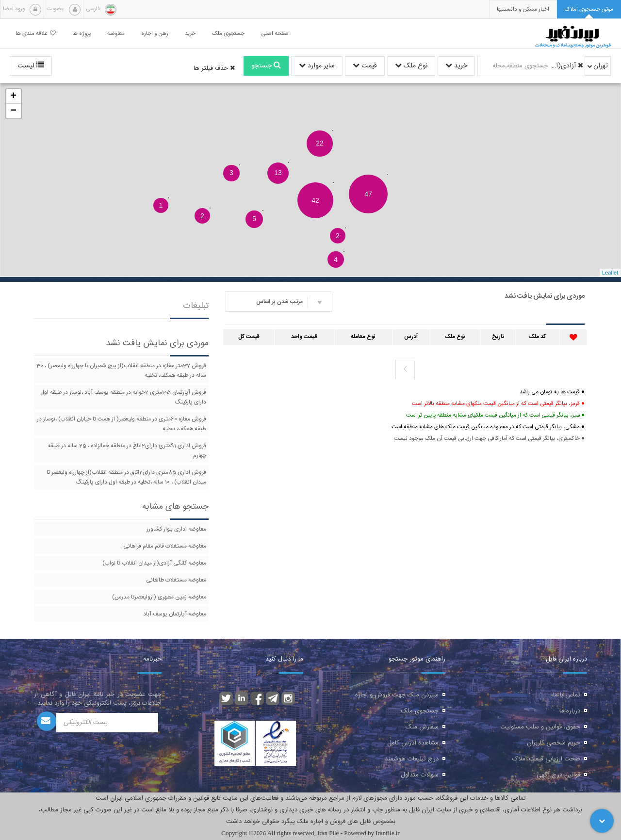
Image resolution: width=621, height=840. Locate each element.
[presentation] (523, 9)
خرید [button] (190, 34)
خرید (456, 66)
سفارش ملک (422, 727)
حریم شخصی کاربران (554, 743)
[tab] (589, 9)
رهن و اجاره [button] (155, 34)
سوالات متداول (420, 775)
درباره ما (570, 711)
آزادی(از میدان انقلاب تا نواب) (567, 66)
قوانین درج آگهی (558, 775)
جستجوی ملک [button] (228, 34)
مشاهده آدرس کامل (413, 743)
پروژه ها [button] (82, 34)
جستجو (266, 66)
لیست (31, 66)
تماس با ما (567, 695)
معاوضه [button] (116, 34)
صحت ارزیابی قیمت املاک (546, 759)
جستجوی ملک (420, 711)
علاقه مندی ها (36, 34)
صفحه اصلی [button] (275, 34)
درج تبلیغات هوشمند (412, 759)
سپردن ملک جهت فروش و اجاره (397, 695)
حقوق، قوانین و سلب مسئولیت (540, 727)
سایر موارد (317, 66)
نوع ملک (411, 66)
